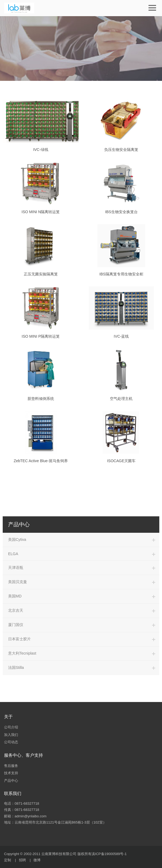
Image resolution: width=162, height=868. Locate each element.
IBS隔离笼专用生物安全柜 (121, 274)
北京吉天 (16, 610)
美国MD (15, 596)
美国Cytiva (17, 540)
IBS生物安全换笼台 (121, 212)
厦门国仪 (16, 625)
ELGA (13, 554)
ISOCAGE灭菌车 (121, 461)
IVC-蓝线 (121, 336)
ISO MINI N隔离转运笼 (41, 212)
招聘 (22, 860)
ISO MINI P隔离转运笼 (41, 336)
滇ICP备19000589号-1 (109, 854)
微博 (37, 860)
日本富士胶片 (19, 639)
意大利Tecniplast (22, 653)
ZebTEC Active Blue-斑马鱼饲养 (41, 461)
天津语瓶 (16, 568)
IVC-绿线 (41, 150)
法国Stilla (16, 668)
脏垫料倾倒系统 (41, 399)
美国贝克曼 (18, 582)
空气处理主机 (121, 399)
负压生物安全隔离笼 (121, 150)
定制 (8, 860)
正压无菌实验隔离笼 (41, 274)
